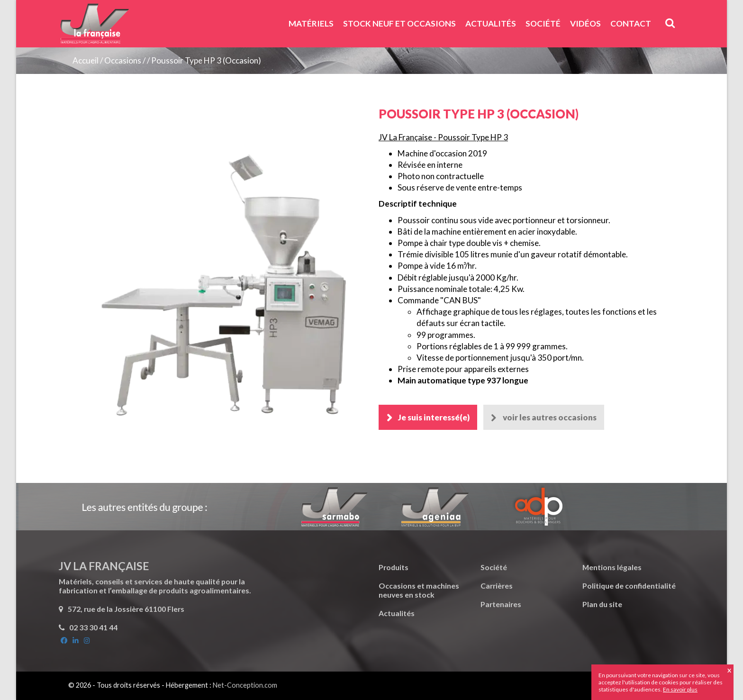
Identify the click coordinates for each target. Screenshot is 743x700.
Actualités (491, 23)
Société (543, 23)
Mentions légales (612, 567)
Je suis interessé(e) (434, 417)
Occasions (123, 60)
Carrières (497, 586)
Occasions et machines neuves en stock (419, 590)
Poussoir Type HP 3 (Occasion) (206, 60)
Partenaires (501, 604)
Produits (394, 567)
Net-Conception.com (245, 685)
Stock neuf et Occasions (399, 23)
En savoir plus (680, 689)
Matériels (311, 23)
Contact (631, 23)
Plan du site (602, 604)
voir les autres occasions (550, 417)
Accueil (86, 60)
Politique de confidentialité (629, 586)
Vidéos (585, 23)
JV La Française (94, 27)
